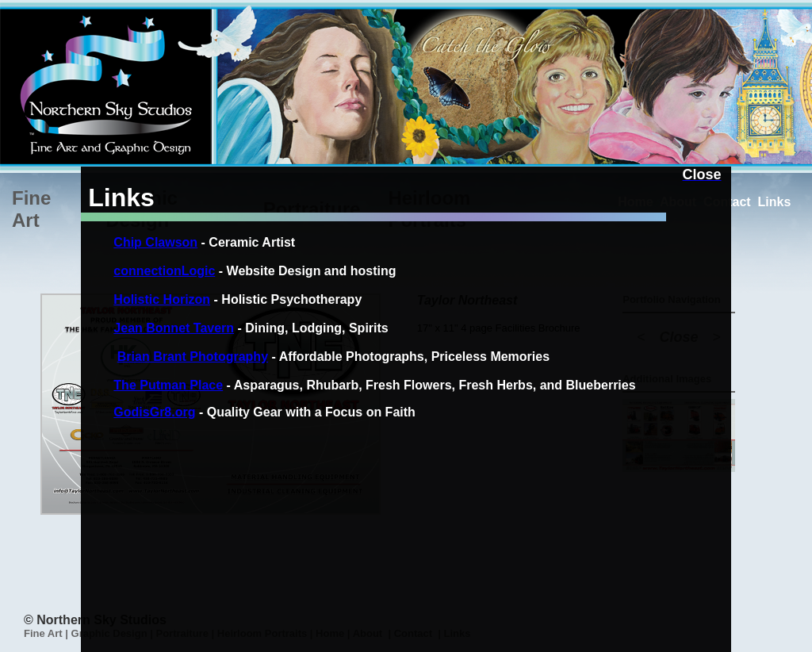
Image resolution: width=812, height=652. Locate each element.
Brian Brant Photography (193, 357)
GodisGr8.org (154, 412)
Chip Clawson (155, 242)
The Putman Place (168, 385)
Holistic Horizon (162, 299)
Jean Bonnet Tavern (174, 328)
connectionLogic (164, 271)
